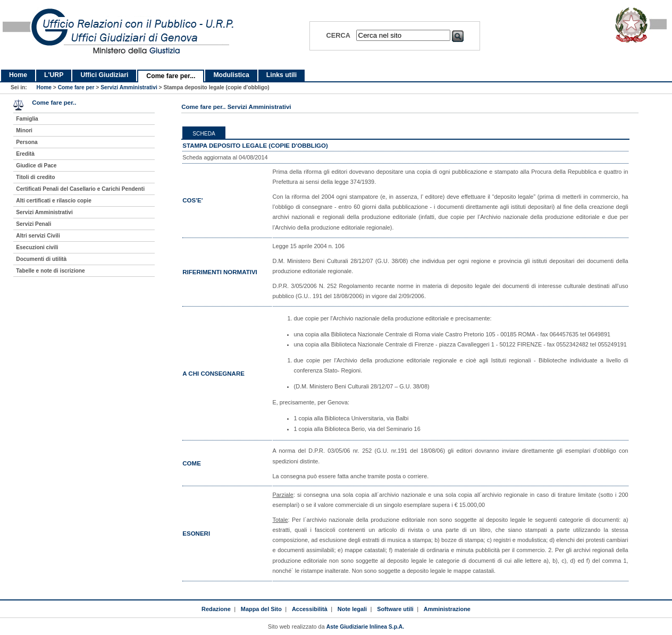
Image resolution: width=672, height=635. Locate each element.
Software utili (395, 609)
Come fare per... (171, 76)
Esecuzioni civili (37, 247)
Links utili (282, 75)
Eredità (25, 154)
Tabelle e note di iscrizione (50, 271)
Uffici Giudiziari (104, 75)
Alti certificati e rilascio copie (54, 201)
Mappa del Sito (261, 609)
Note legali (352, 609)
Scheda (204, 134)
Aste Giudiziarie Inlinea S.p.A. (365, 627)
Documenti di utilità (41, 259)
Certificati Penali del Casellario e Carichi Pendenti (80, 189)
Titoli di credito (35, 177)
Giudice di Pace (36, 166)
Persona (27, 142)
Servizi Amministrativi (129, 87)
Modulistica (231, 75)
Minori (24, 130)
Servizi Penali (33, 224)
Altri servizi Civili (38, 236)
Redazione (216, 609)
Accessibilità (310, 609)
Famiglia (27, 119)
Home (18, 75)
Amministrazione (447, 609)
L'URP (54, 75)
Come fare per (76, 87)
